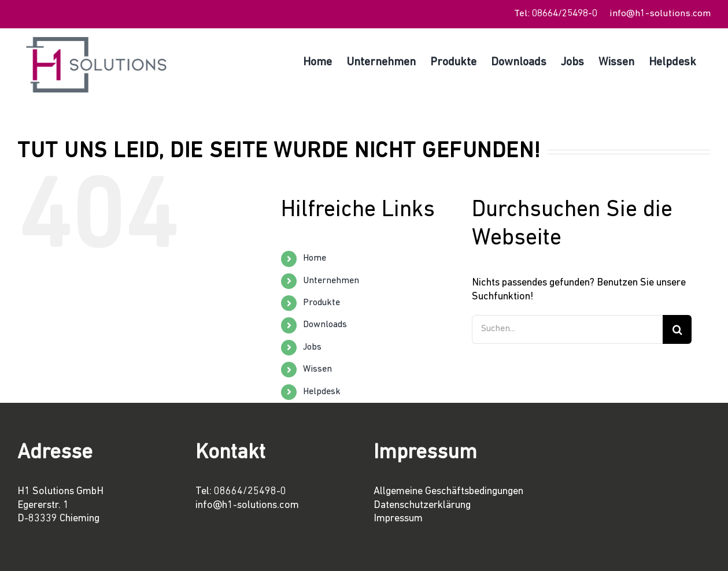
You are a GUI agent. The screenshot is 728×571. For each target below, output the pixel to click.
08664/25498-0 (250, 492)
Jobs (312, 347)
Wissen (317, 369)
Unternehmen (331, 281)
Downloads (325, 325)
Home (315, 258)
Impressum (398, 519)
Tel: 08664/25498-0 (556, 14)
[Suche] (677, 329)
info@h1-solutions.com (660, 14)
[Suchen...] (567, 329)
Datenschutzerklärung (422, 505)
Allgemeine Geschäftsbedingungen (448, 492)
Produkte (321, 303)
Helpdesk (322, 392)
